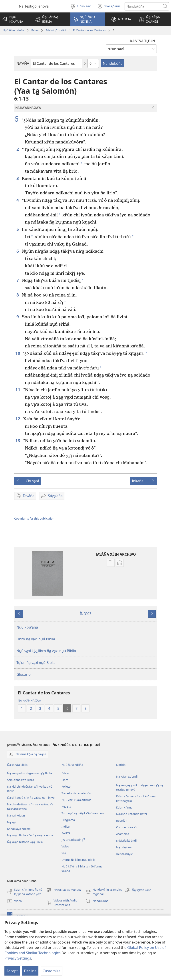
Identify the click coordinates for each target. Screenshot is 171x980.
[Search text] (143, 6)
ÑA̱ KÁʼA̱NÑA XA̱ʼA (29, 700)
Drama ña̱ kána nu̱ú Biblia (78, 860)
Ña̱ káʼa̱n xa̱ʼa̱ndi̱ (127, 776)
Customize (52, 971)
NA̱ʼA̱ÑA (23, 63)
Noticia (121, 765)
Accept (12, 971)
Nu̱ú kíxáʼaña (27, 627)
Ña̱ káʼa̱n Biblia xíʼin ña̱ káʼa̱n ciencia (30, 835)
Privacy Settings (18, 958)
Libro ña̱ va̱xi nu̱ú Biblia (36, 639)
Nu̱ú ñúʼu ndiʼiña (13, 30)
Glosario (24, 674)
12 (18, 419)
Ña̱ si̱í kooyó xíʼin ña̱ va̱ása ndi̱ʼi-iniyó (31, 798)
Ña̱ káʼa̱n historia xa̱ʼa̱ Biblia (25, 842)
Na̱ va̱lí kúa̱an (16, 815)
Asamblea (123, 834)
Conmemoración (127, 827)
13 (18, 441)
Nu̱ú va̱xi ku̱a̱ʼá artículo (77, 800)
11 (18, 390)
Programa (68, 820)
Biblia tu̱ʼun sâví (56, 30)
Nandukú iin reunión (64, 890)
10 (18, 353)
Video (65, 846)
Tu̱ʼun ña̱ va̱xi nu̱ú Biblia (36, 663)
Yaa (64, 853)
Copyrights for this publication (34, 518)
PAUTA (66, 833)
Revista (66, 807)
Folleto (66, 786)
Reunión (122, 821)
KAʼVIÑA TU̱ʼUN (143, 41)
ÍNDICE (86, 614)
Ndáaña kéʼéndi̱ (126, 841)
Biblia (35, 30)
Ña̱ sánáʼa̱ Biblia (17, 765)
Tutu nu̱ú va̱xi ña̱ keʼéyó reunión (83, 813)
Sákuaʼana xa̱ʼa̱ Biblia (21, 780)
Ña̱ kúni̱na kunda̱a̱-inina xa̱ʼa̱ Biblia (30, 773)
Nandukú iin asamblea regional (104, 892)
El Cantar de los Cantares (89, 30)
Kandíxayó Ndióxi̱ (19, 829)
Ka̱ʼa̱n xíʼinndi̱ (125, 807)
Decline (30, 971)
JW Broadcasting (73, 840)
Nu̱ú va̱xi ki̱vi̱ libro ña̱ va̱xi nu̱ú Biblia (46, 651)
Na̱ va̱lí (12, 822)
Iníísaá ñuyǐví (125, 854)
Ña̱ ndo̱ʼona (124, 847)
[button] (50, 19)
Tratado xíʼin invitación (76, 793)
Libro (65, 780)
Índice (66, 827)
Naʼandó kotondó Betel (131, 814)
